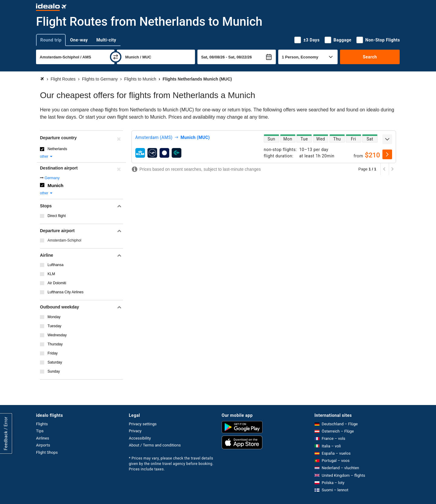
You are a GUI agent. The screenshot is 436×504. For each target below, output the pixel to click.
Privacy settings (143, 424)
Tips (40, 431)
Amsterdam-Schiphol (64, 240)
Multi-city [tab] (106, 40)
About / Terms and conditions (155, 445)
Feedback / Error (6, 433)
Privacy (135, 431)
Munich (56, 185)
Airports (43, 445)
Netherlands (57, 149)
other (46, 156)
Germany (52, 178)
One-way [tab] (79, 40)
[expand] (387, 139)
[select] (387, 154)
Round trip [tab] (51, 40)
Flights (42, 424)
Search (370, 57)
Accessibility (140, 438)
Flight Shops (47, 452)
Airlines (43, 438)
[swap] (116, 57)
